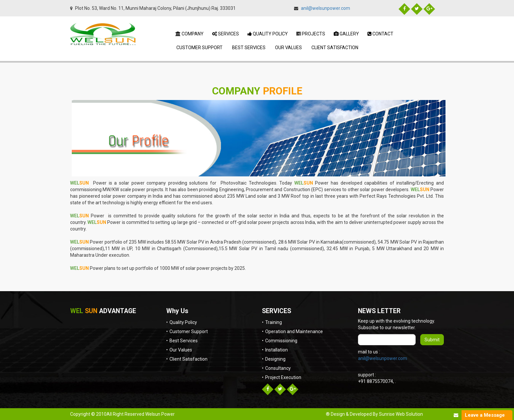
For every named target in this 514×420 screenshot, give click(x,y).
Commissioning (281, 341)
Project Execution (283, 377)
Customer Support (199, 48)
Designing (275, 359)
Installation (277, 350)
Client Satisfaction (334, 48)
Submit (432, 340)
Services (226, 34)
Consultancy (278, 368)
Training (274, 322)
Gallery (346, 34)
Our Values (288, 48)
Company (189, 34)
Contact (380, 34)
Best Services (248, 48)
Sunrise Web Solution (401, 414)
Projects (311, 34)
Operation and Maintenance (294, 331)
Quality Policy (268, 34)
